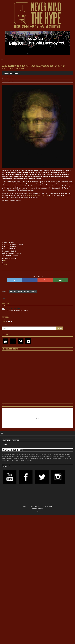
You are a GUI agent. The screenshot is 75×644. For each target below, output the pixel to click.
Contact (4, 444)
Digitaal (6, 264)
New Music (14, 73)
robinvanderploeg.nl (37, 509)
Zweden (34, 291)
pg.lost (20, 291)
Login (4, 321)
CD (4, 262)
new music (13, 291)
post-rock (27, 291)
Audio (6, 73)
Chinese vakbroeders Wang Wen (37, 195)
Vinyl (5, 260)
